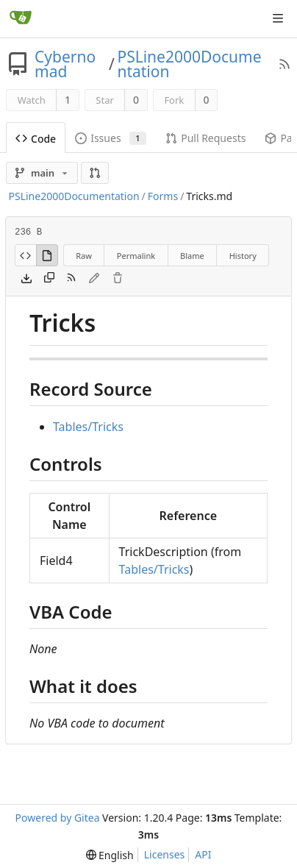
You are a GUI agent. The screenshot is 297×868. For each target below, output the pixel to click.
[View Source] (25, 255)
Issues (111, 138)
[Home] (21, 18)
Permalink (136, 256)
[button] (95, 173)
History (243, 256)
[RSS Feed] (285, 64)
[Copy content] (49, 279)
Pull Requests (205, 138)
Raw (84, 256)
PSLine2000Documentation (189, 64)
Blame (192, 256)
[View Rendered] (47, 255)
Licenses (165, 854)
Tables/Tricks (88, 427)
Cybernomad (65, 64)
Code (36, 139)
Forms (163, 196)
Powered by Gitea (58, 818)
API (203, 854)
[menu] (110, 855)
